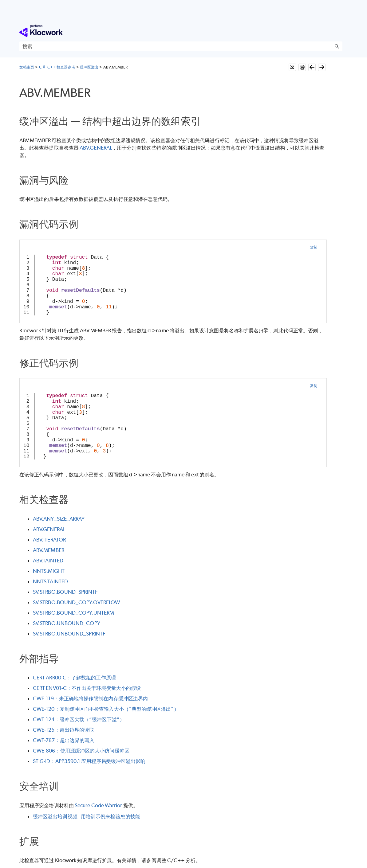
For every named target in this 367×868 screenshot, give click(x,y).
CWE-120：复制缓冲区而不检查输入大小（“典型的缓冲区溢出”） (106, 709)
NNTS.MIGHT (49, 571)
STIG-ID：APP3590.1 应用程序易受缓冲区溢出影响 (89, 761)
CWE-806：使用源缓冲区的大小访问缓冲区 (81, 751)
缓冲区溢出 (89, 67)
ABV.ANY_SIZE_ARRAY (59, 519)
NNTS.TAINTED (50, 581)
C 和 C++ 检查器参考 (57, 67)
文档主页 (27, 67)
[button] (337, 46)
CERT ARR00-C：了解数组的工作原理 (74, 678)
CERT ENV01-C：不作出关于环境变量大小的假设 (87, 688)
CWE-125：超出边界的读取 (63, 730)
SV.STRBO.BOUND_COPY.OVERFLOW (76, 602)
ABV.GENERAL (96, 148)
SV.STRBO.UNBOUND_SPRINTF (69, 634)
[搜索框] (181, 46)
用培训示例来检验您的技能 (110, 816)
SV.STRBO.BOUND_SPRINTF (65, 592)
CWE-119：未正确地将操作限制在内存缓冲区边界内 (90, 698)
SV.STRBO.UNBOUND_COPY (67, 623)
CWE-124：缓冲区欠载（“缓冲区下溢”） (79, 719)
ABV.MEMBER (49, 550)
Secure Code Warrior (99, 805)
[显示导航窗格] (339, 31)
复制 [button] (314, 247)
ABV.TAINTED (48, 561)
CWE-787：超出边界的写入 (64, 740)
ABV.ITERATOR (49, 540)
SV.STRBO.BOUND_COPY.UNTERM (73, 613)
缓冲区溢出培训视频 (55, 816)
